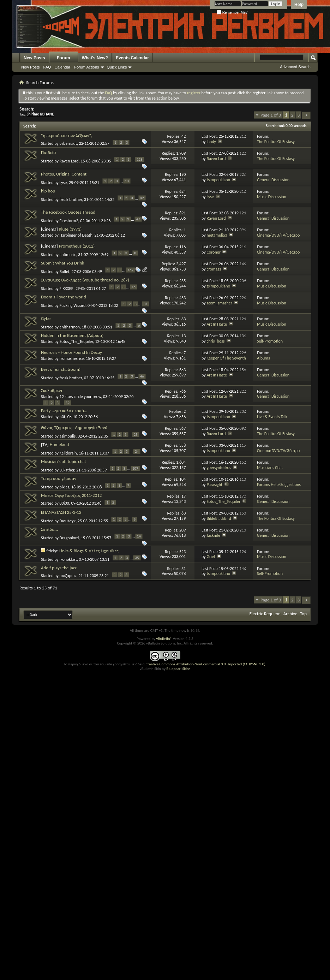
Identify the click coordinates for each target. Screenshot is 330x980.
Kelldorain (68, 453)
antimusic (68, 255)
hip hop (48, 191)
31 (146, 304)
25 (136, 435)
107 (135, 468)
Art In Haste (217, 324)
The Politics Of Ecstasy (276, 142)
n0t (62, 417)
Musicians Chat (270, 468)
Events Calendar (132, 58)
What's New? (95, 58)
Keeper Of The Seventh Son (230, 358)
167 (130, 270)
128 (140, 159)
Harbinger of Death (76, 235)
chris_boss (215, 341)
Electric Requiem (265, 614)
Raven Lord (69, 161)
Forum (63, 58)
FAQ (47, 67)
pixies (65, 487)
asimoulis (68, 436)
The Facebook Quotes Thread (68, 212)
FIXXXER (67, 289)
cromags (214, 269)
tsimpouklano (218, 180)
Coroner (214, 252)
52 (68, 403)
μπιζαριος (68, 576)
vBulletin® (164, 639)
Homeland (59, 444)
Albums (263, 358)
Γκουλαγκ (68, 521)
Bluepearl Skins (178, 669)
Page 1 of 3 (271, 115)
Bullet (65, 272)
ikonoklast (68, 559)
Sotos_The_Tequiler (76, 341)
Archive (290, 614)
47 (138, 219)
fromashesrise (72, 358)
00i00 (64, 503)
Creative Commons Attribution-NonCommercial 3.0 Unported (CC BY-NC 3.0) (205, 664)
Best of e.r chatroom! (61, 369)
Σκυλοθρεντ (52, 390)
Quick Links (117, 67)
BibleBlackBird (219, 518)
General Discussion (273, 180)
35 (137, 558)
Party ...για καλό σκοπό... (64, 411)
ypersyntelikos (219, 468)
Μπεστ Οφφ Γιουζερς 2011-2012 (71, 495)
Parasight (214, 485)
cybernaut (68, 143)
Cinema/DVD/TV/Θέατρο (278, 235)
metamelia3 (217, 235)
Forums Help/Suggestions (279, 485)
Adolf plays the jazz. (59, 568)
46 (142, 376)
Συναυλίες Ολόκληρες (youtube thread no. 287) (85, 280)
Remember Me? (232, 13)
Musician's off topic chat (64, 461)
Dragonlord (69, 538)
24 (137, 452)
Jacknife (213, 535)
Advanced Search (295, 67)
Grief (211, 557)
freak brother (71, 199)
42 (142, 198)
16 (134, 287)
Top (303, 614)
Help (299, 5)
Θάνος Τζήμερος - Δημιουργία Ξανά (74, 427)
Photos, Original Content (64, 174)
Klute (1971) (70, 229)
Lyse (63, 182)
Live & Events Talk (272, 417)
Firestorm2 (69, 221)
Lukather (67, 470)
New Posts (34, 58)
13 (127, 181)
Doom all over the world (64, 297)
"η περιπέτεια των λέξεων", (67, 135)
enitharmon (70, 327)
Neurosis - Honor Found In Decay (71, 352)
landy (211, 142)
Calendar (63, 67)
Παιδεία (49, 152)
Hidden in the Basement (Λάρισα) (72, 335)
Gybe (46, 318)
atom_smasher (219, 303)
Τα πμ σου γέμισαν (59, 478)
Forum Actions (86, 67)
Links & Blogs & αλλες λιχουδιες (89, 551)
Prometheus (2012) (77, 246)
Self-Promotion (270, 341)
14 (139, 536)
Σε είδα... (49, 529)
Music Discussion (272, 197)
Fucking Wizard (73, 305)
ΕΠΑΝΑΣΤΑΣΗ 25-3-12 (61, 512)
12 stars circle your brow (80, 397)
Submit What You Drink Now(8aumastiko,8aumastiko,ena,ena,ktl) (80, 266)
